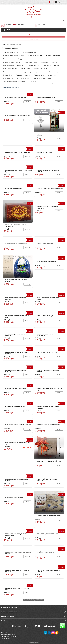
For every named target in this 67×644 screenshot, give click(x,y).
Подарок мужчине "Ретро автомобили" (49, 516)
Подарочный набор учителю (46, 97)
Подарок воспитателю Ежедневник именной (17, 480)
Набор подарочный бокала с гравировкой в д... (18, 171)
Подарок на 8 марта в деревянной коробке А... (47, 207)
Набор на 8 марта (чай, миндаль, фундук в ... (50, 189)
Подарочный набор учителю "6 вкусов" (18, 152)
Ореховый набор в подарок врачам (16, 243)
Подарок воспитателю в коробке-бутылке (16, 299)
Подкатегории (34, 35)
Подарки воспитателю (53, 56)
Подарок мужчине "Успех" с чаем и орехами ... (48, 407)
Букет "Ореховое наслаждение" (47, 261)
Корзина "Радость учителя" (45, 243)
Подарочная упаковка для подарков (34, 72)
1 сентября (32, 81)
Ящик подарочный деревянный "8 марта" (50, 461)
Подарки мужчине (24, 59)
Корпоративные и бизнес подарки (14, 81)
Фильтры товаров (34, 39)
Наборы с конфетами (41, 69)
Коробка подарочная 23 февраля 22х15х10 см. (16, 226)
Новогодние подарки (23, 78)
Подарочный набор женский (14, 497)
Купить (27, 102)
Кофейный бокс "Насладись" (46, 552)
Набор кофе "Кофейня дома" (46, 316)
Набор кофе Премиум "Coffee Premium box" (17, 589)
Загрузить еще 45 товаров (34, 600)
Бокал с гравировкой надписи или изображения (16, 535)
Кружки (55, 62)
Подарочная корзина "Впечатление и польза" (17, 280)
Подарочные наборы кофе (43, 78)
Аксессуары (45, 62)
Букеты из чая (38, 59)
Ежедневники (52, 75)
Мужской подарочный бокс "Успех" (48, 534)
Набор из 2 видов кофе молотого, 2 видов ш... (16, 335)
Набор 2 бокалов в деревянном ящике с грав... (18, 317)
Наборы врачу (26, 69)
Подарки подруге (55, 72)
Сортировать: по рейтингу (11, 87)
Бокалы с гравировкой (29, 52)
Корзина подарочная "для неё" (15, 188)
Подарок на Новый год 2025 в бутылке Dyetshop (49, 135)
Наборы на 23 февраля (52, 65)
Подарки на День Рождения (12, 62)
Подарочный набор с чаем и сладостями (18, 425)
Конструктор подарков (11, 52)
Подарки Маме (39, 75)
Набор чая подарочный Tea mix (15, 406)
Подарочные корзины (35, 56)
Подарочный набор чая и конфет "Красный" (47, 480)
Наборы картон (8, 78)
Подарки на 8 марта (34, 65)
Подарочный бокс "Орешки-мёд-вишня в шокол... (18, 553)
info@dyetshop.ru (34, 643)
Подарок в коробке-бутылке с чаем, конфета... (17, 353)
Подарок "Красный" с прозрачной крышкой (16, 389)
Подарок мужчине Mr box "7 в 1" (47, 352)
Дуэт (3, 44)
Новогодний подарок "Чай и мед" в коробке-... (48, 171)
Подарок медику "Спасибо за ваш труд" (18, 116)
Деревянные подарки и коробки (13, 56)
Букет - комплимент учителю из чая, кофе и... (48, 299)
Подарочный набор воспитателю (16, 97)
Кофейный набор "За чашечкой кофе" (48, 425)
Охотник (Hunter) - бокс (44, 152)
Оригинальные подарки (10, 72)
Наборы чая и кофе (31, 62)
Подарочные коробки (23, 75)
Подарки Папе (7, 75)
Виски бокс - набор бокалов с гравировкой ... (46, 335)
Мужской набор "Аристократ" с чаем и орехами (17, 571)
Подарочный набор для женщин (13, 65)
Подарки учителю (8, 59)
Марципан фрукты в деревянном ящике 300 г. (18, 444)
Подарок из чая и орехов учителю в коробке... (48, 571)
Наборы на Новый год (10, 69)
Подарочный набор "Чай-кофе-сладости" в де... (50, 389)
